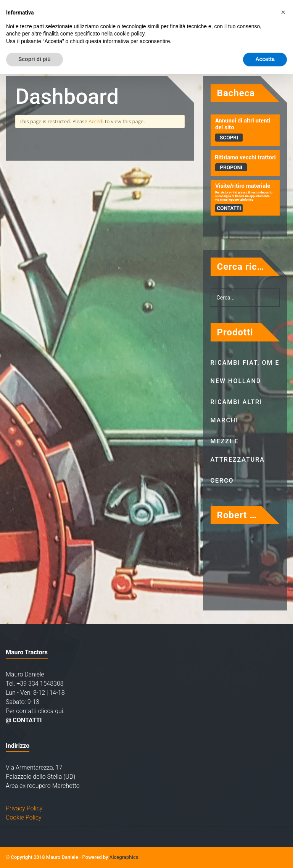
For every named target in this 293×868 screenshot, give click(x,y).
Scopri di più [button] (35, 59)
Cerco (222, 481)
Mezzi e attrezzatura (238, 450)
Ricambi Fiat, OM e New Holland (245, 372)
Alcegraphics (124, 857)
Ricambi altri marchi (237, 411)
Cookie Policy (24, 817)
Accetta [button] (265, 59)
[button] (283, 12)
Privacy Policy (24, 808)
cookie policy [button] (129, 34)
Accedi (96, 121)
